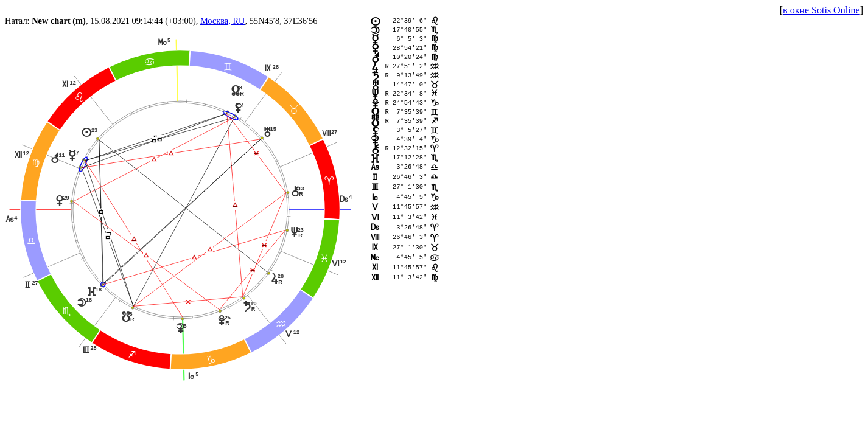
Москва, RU (223, 21)
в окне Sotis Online (821, 10)
